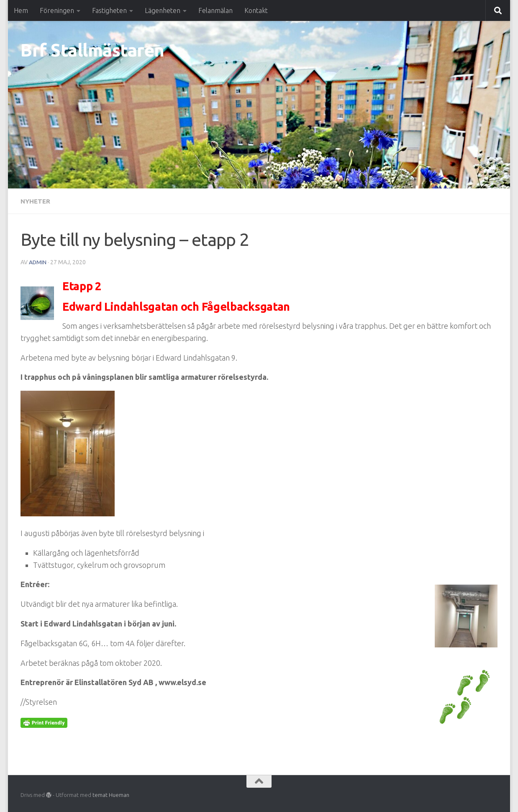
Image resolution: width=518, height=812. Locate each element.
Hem (21, 10)
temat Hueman (111, 794)
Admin (38, 262)
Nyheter (36, 201)
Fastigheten (109, 10)
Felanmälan (215, 10)
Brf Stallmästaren (92, 50)
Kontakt (256, 10)
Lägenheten (163, 10)
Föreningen (57, 10)
